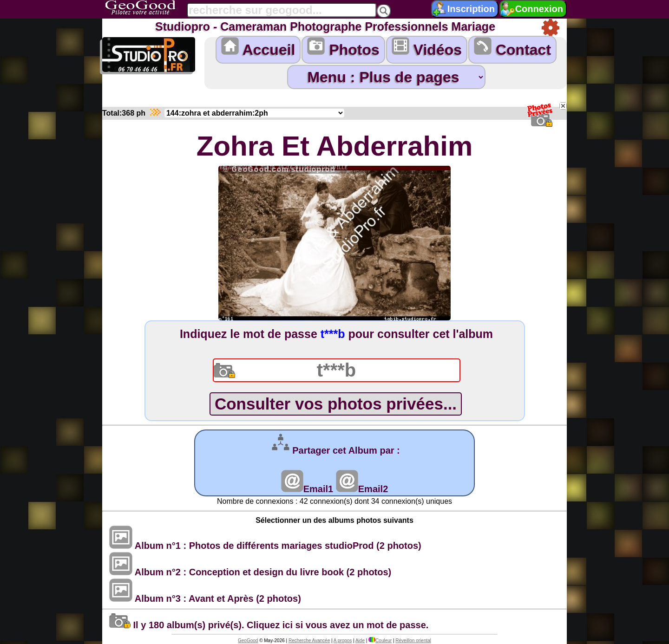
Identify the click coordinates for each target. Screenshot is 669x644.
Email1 (307, 489)
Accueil (258, 48)
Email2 (362, 489)
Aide (360, 641)
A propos (343, 641)
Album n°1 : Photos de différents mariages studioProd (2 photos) (265, 546)
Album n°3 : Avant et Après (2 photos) (205, 598)
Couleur (380, 641)
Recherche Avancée (309, 641)
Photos (343, 48)
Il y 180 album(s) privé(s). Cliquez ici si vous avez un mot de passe (268, 625)
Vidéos (427, 48)
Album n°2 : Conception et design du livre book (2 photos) (250, 572)
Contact (512, 48)
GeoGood (248, 641)
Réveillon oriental (413, 641)
